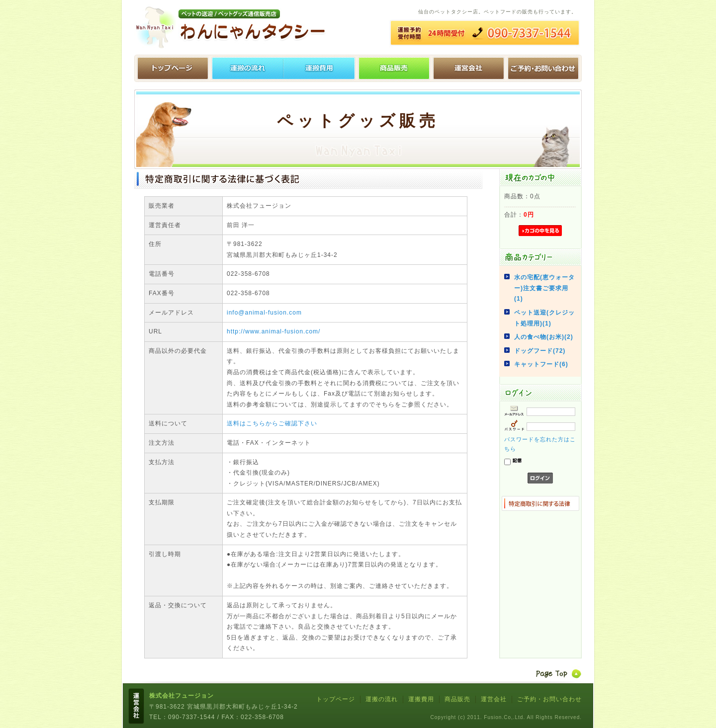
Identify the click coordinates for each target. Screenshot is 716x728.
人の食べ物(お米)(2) (544, 337)
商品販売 (457, 699)
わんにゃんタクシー (234, 27)
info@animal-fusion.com (264, 313)
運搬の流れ (246, 68)
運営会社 (470, 68)
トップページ (172, 68)
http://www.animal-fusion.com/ (273, 331)
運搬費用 (321, 68)
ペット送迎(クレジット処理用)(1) (544, 318)
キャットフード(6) (541, 364)
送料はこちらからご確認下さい (272, 423)
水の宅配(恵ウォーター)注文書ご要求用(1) (544, 288)
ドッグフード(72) (540, 351)
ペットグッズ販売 (395, 68)
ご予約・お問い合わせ (544, 68)
